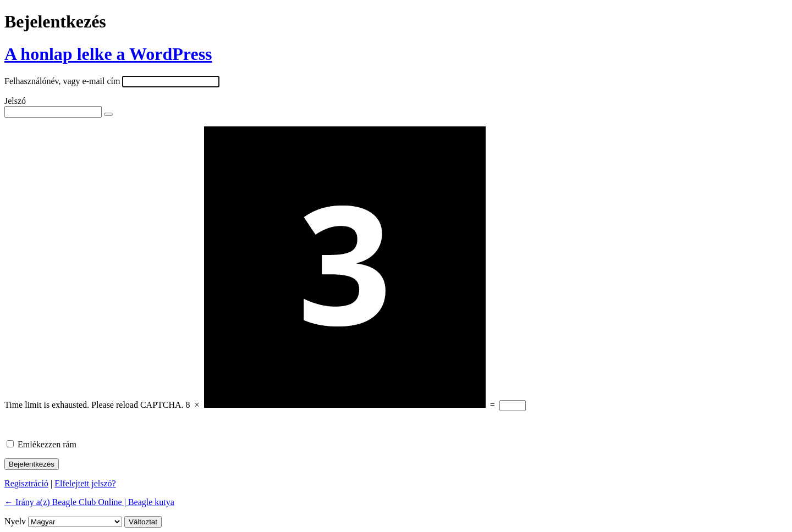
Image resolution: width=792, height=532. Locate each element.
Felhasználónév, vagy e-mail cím (62, 81)
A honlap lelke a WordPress (108, 54)
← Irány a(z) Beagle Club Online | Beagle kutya (89, 502)
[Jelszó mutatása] (108, 114)
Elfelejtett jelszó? (85, 483)
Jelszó (15, 101)
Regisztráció (26, 483)
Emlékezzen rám (47, 444)
